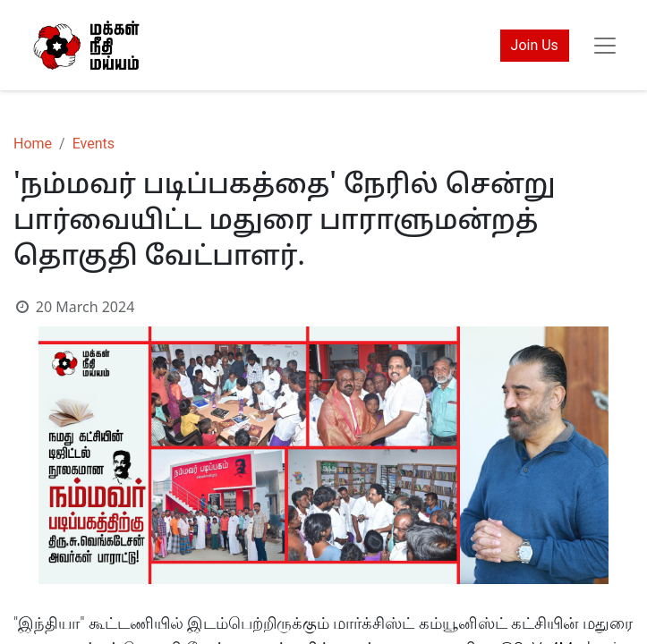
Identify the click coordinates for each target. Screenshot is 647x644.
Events (94, 144)
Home (33, 144)
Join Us (535, 45)
